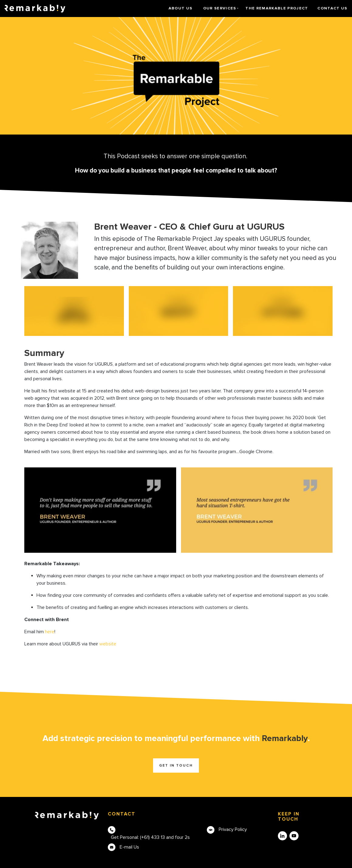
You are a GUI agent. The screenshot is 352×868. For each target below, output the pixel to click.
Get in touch (176, 765)
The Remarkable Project (277, 8)
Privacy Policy (233, 829)
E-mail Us (129, 847)
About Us (181, 8)
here (50, 632)
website (108, 644)
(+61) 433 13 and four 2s (165, 837)
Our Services (220, 8)
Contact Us (332, 8)
